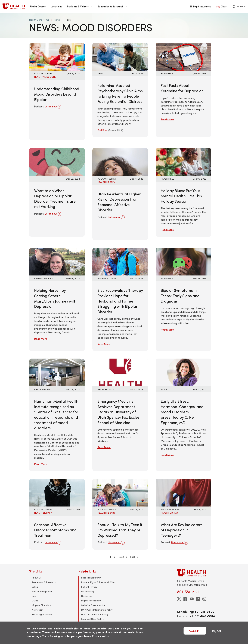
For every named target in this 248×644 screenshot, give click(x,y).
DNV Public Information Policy (97, 610)
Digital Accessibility (91, 601)
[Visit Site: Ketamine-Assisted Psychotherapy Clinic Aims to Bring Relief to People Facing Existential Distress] (120, 56)
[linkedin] (198, 599)
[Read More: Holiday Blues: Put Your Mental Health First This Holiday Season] (183, 161)
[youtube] (192, 599)
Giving (35, 601)
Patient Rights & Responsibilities (98, 582)
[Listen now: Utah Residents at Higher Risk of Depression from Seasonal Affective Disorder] (120, 161)
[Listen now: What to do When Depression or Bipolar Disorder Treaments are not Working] (57, 161)
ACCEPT (195, 631)
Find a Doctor (38, 6)
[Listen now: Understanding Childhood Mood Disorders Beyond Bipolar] (57, 56)
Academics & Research (44, 582)
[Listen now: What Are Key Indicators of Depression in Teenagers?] (183, 492)
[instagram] (204, 599)
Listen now (53, 107)
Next (123, 557)
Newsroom (38, 610)
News (57, 20)
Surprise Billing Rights (92, 619)
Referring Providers (42, 614)
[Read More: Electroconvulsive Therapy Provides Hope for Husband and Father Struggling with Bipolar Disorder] (120, 261)
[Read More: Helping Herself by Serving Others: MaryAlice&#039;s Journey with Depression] (57, 261)
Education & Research (112, 6)
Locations (56, 6)
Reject (217, 631)
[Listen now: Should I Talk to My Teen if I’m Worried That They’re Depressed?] (120, 492)
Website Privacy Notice (93, 605)
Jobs (34, 596)
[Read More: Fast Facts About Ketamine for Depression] (183, 56)
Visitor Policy (88, 591)
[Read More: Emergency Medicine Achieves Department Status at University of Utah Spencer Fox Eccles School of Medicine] (120, 372)
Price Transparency (91, 578)
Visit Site (102, 130)
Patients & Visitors (80, 6)
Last (134, 557)
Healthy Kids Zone (45, 77)
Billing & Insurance (201, 6)
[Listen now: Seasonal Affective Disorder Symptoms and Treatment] (57, 492)
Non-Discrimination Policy (95, 614)
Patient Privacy (89, 587)
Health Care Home (39, 20)
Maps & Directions (42, 605)
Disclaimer (87, 596)
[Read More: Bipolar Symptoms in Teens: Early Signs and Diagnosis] (183, 261)
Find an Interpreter (42, 591)
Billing (35, 587)
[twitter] (179, 599)
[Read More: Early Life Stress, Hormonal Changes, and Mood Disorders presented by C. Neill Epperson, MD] (183, 372)
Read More (167, 119)
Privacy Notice (101, 636)
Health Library (106, 182)
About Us (37, 578)
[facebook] (185, 599)
